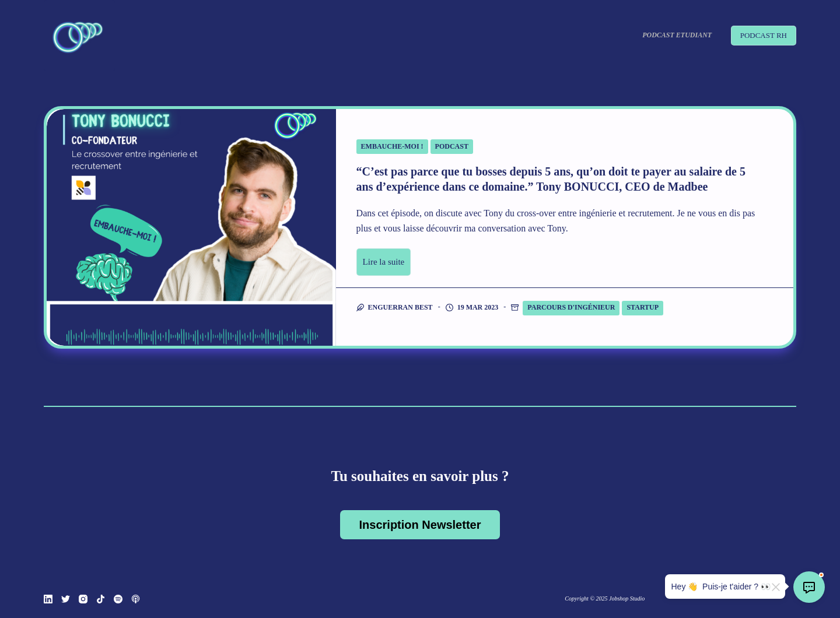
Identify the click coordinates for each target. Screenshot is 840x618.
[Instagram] (83, 599)
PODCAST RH (764, 35)
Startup (643, 307)
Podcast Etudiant (677, 35)
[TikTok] (101, 599)
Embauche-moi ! (392, 146)
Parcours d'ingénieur (571, 307)
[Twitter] (66, 599)
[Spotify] (118, 599)
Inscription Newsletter (420, 525)
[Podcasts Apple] (136, 599)
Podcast (452, 146)
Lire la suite (384, 262)
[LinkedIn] (48, 599)
